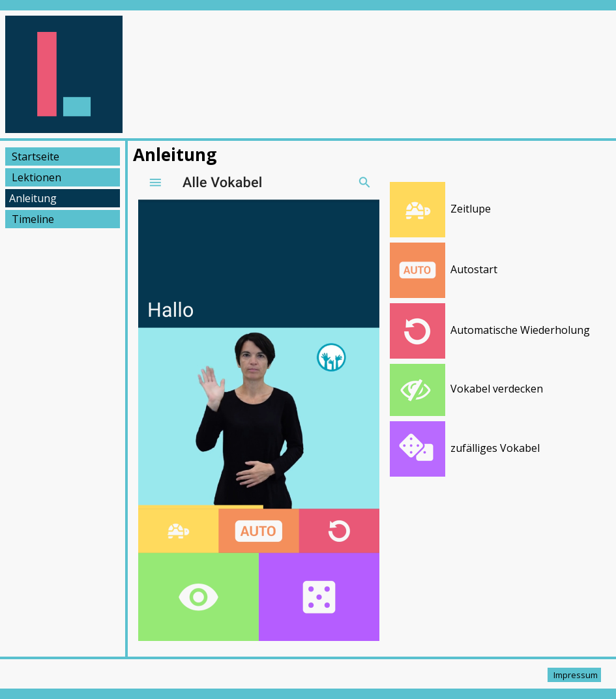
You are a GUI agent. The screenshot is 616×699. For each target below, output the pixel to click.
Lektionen (37, 177)
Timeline (33, 219)
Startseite (36, 156)
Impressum (576, 675)
